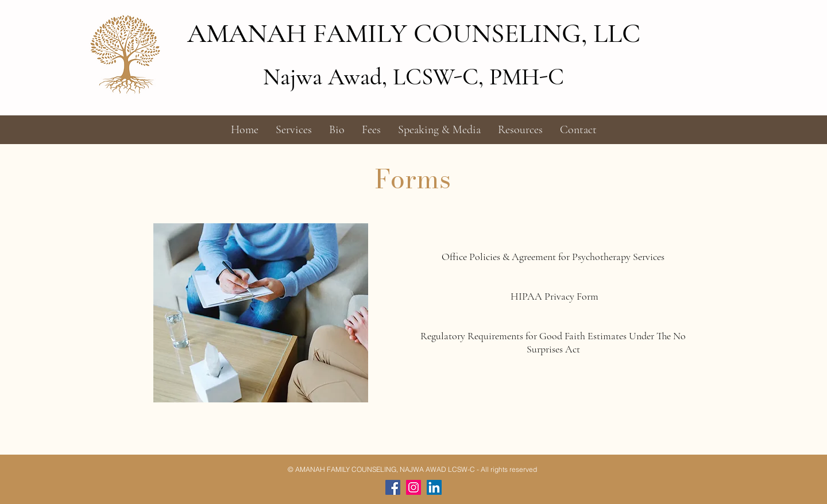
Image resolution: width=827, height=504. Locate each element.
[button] (294, 130)
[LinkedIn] (434, 487)
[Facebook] (393, 487)
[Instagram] (413, 487)
